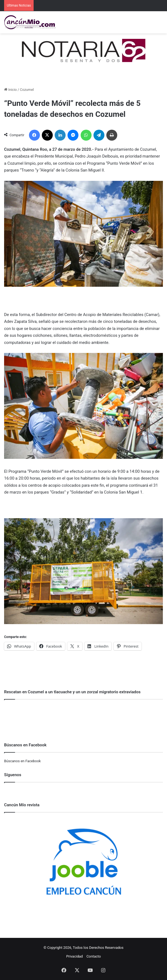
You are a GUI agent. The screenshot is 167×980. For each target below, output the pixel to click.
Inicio (10, 90)
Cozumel (27, 90)
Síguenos (13, 775)
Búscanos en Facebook (22, 761)
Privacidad (74, 956)
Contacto (94, 956)
